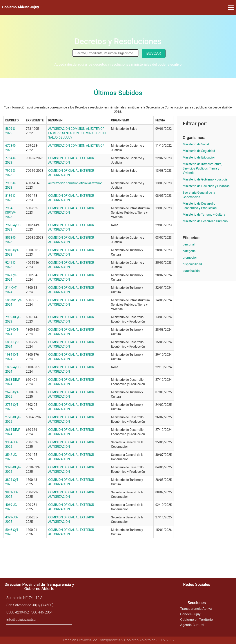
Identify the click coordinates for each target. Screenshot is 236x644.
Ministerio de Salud (196, 144)
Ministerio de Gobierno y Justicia (205, 179)
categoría (189, 251)
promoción (190, 258)
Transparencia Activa (196, 609)
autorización (191, 271)
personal (189, 244)
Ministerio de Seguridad (199, 151)
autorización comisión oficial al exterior (75, 183)
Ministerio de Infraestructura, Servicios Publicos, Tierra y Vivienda (202, 168)
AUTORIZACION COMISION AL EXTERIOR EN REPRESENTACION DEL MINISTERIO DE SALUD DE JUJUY (78, 133)
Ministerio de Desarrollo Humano (205, 221)
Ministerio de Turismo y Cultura (204, 215)
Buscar (154, 53)
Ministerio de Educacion (199, 157)
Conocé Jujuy (190, 614)
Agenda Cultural (192, 625)
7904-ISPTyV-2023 (11, 213)
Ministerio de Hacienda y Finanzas (206, 186)
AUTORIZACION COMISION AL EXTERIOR (76, 146)
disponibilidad (192, 264)
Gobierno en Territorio (196, 620)
